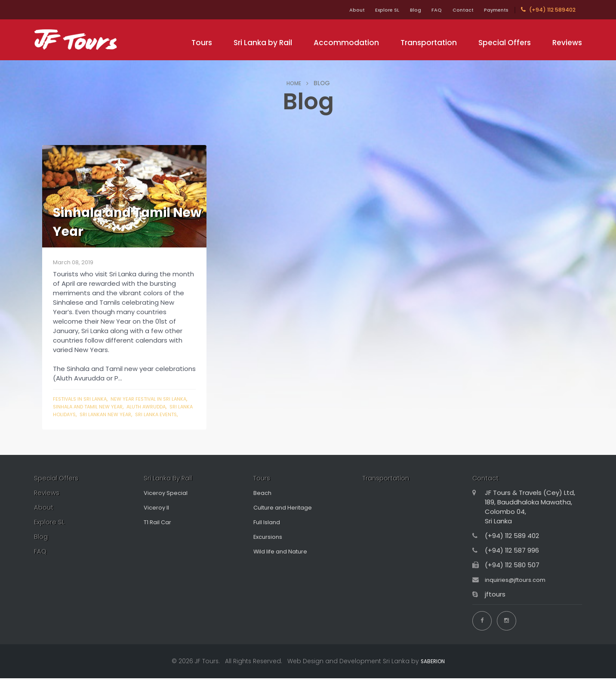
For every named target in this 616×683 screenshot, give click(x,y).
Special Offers (505, 43)
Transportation (429, 43)
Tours (202, 43)
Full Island (268, 531)
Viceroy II (158, 517)
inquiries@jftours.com (519, 589)
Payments (493, 10)
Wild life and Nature (285, 561)
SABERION (433, 666)
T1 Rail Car (159, 531)
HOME (294, 83)
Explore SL (360, 10)
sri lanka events (93, 422)
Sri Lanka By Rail (172, 487)
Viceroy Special (168, 502)
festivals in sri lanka (83, 399)
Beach (263, 502)
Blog (394, 10)
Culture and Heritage (287, 517)
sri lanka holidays (112, 414)
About (324, 10)
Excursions (269, 546)
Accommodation (346, 43)
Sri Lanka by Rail (263, 43)
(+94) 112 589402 (548, 10)
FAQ (420, 10)
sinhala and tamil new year (113, 406)
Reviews (567, 43)
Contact (452, 10)
